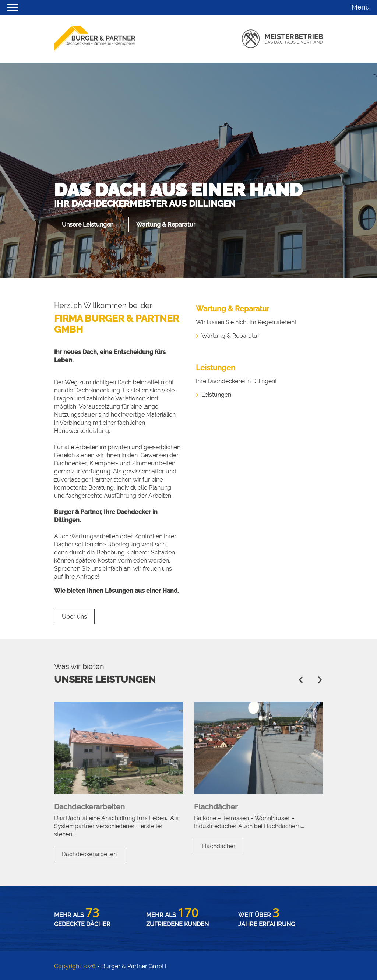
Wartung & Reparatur (166, 225)
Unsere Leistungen (88, 225)
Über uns (74, 617)
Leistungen (216, 395)
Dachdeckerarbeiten (89, 854)
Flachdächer (219, 846)
